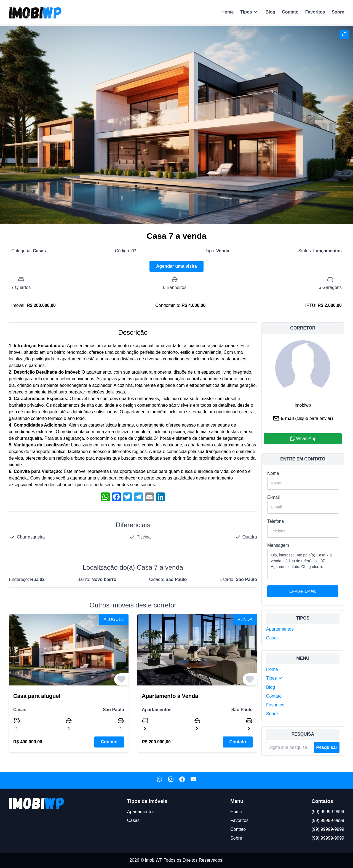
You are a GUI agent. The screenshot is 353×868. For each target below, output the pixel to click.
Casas (272, 638)
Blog (271, 12)
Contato (290, 12)
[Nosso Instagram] (171, 780)
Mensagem (278, 545)
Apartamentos (280, 629)
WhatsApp (303, 439)
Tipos (249, 12)
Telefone (276, 521)
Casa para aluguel (37, 696)
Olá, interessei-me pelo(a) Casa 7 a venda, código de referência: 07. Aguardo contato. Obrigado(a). (303, 564)
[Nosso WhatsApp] (160, 780)
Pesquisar (327, 747)
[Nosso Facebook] (182, 780)
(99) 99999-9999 (328, 812)
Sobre (338, 12)
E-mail (273, 497)
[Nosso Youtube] (193, 780)
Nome (273, 473)
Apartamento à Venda (170, 696)
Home (228, 12)
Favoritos (315, 12)
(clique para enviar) (314, 418)
